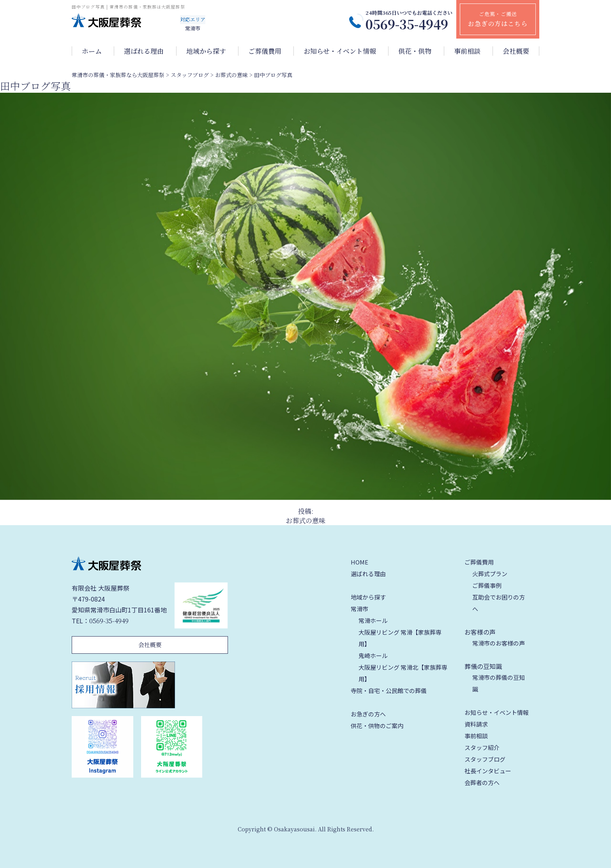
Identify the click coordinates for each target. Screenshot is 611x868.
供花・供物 (415, 51)
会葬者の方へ (482, 782)
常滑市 (359, 609)
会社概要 (516, 51)
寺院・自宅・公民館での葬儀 (389, 691)
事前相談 (467, 51)
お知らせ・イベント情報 (340, 51)
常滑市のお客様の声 (499, 643)
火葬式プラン (490, 574)
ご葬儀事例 (487, 585)
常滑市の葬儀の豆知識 (499, 683)
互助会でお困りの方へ (499, 603)
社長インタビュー (488, 771)
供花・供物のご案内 (377, 726)
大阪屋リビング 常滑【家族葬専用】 (400, 638)
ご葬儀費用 (265, 51)
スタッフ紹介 (482, 747)
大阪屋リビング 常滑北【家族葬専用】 (403, 673)
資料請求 (476, 724)
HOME (359, 562)
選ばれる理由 (144, 51)
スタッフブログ (485, 759)
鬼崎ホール (373, 655)
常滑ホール (373, 620)
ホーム (92, 51)
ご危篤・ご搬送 (498, 19)
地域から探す (206, 51)
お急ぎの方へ (368, 714)
